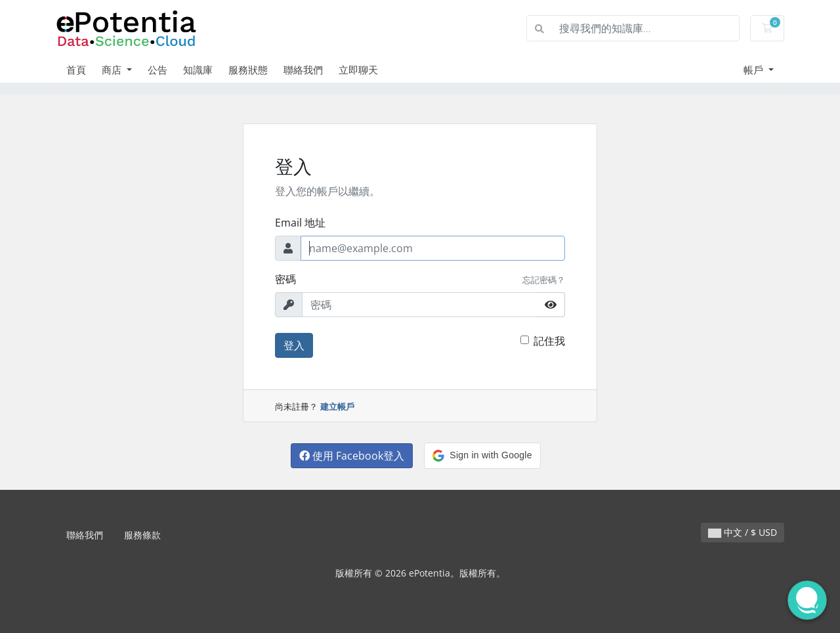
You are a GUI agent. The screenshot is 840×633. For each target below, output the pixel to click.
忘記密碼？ (544, 280)
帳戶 (755, 70)
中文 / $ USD (743, 532)
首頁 (76, 70)
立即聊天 (358, 70)
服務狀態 (248, 70)
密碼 (285, 279)
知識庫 (198, 70)
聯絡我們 (303, 70)
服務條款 (142, 535)
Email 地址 (300, 223)
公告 (157, 70)
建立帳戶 (337, 406)
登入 (294, 345)
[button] (482, 456)
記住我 (549, 341)
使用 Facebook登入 (352, 456)
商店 (113, 70)
